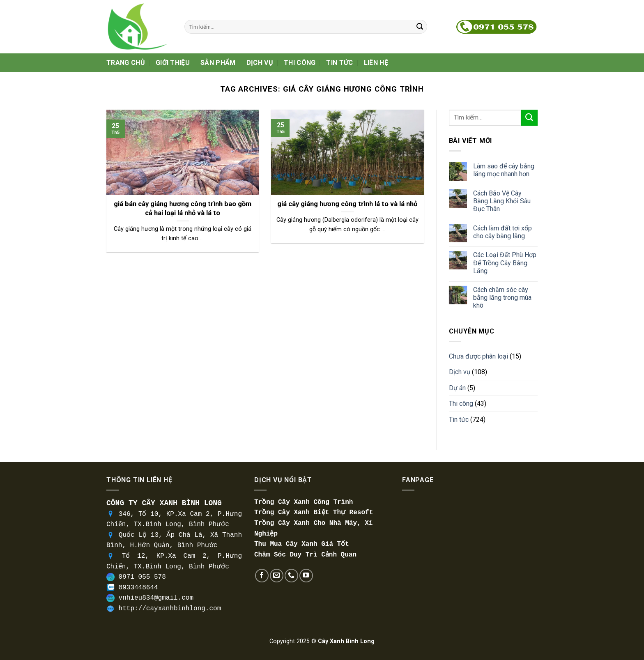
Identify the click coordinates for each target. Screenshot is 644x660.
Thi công (300, 63)
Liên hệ (376, 63)
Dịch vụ (260, 63)
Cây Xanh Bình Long (346, 641)
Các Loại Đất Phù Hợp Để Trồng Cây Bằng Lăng (505, 263)
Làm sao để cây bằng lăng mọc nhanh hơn (504, 170)
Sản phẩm (218, 63)
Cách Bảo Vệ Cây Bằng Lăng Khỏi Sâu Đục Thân (502, 201)
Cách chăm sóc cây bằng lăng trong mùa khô (502, 298)
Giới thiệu (173, 63)
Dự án (457, 388)
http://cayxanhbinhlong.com (170, 609)
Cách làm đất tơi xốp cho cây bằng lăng (503, 232)
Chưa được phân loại (478, 356)
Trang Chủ (126, 63)
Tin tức (339, 63)
